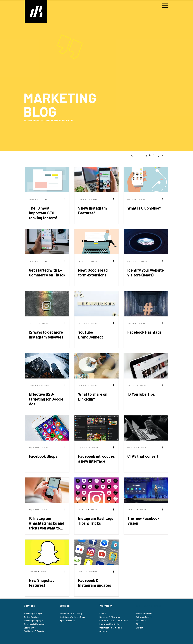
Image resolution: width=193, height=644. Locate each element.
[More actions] (65, 199)
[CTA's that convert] (146, 428)
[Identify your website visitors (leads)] (146, 242)
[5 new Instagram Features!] (96, 180)
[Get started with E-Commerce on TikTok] (47, 242)
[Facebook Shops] (47, 428)
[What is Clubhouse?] (146, 180)
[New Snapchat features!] (47, 552)
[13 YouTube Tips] (146, 366)
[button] (165, 6)
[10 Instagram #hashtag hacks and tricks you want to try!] (47, 490)
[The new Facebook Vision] (146, 490)
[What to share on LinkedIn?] (96, 366)
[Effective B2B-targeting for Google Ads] (47, 366)
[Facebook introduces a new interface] (96, 428)
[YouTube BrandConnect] (96, 304)
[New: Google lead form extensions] (96, 242)
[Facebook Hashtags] (146, 304)
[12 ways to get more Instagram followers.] (47, 304)
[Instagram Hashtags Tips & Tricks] (96, 490)
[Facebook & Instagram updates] (96, 552)
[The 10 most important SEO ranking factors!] (47, 180)
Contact (140, 628)
